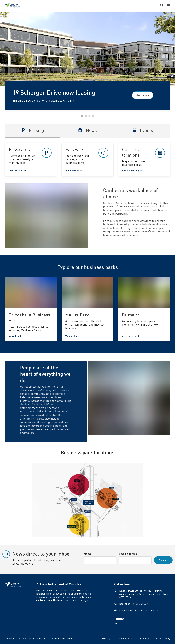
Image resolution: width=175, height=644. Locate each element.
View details (143, 95)
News (87, 130)
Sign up (163, 560)
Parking (33, 130)
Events (143, 130)
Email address (128, 554)
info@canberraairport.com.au (142, 610)
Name (88, 554)
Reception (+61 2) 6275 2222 (134, 604)
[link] (31, 159)
